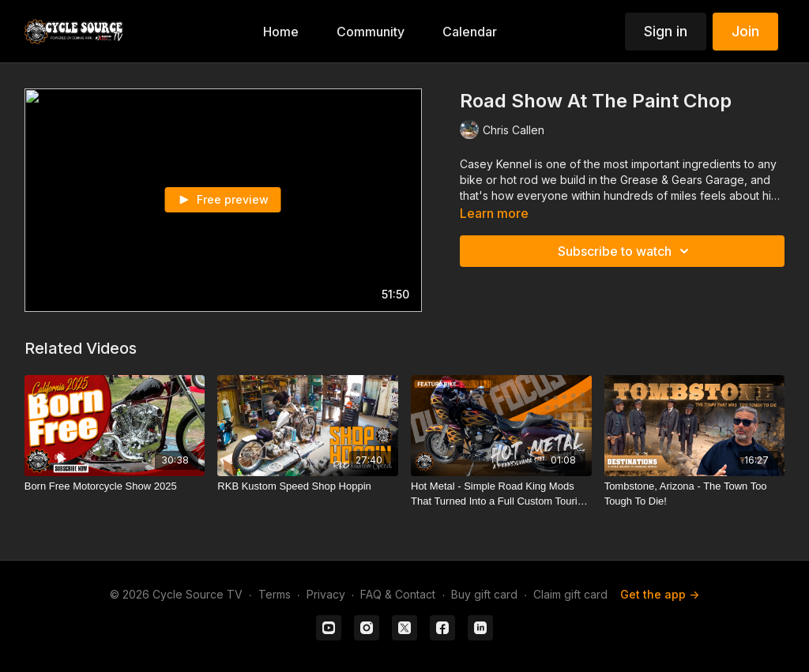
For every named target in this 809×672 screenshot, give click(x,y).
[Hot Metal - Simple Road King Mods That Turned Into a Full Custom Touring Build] (501, 494)
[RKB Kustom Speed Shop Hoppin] (308, 486)
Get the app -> (660, 594)
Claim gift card (570, 594)
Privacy (326, 594)
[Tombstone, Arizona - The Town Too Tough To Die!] (695, 494)
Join (745, 31)
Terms (275, 594)
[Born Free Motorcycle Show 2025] (115, 486)
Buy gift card (484, 594)
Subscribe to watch (626, 251)
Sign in (666, 31)
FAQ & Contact (398, 594)
